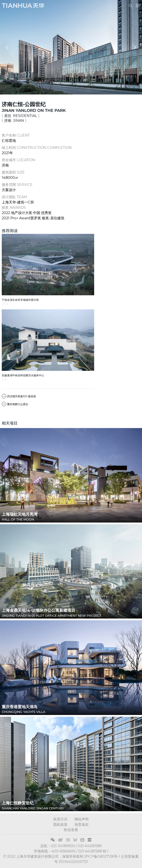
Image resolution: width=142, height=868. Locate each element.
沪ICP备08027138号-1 (102, 856)
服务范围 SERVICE (17, 185)
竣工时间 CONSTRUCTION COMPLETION (37, 148)
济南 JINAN (14, 121)
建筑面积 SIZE (13, 172)
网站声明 (82, 819)
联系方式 (60, 819)
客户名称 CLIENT (16, 135)
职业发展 (71, 830)
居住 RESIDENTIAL (21, 116)
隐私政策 (60, 825)
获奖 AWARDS (14, 208)
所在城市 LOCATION (19, 160)
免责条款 (82, 825)
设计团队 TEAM (14, 197)
